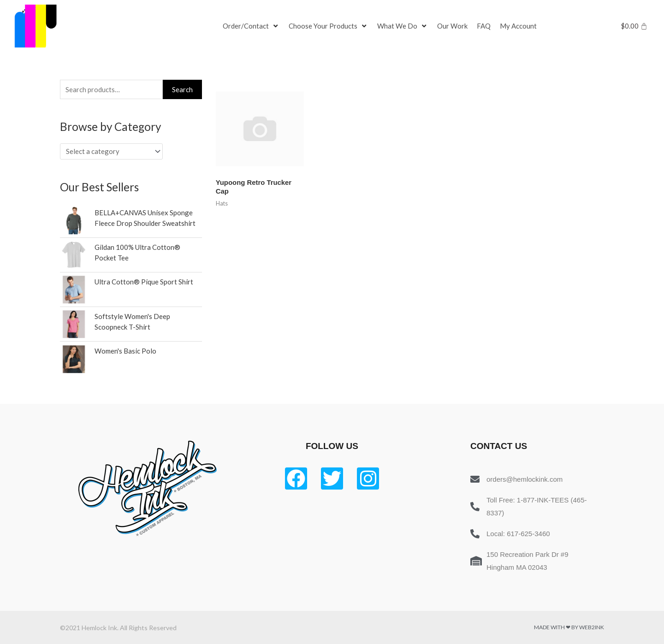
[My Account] (518, 26)
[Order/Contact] (251, 26)
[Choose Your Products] (328, 26)
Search (182, 89)
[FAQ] (484, 26)
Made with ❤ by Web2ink (569, 627)
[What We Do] (403, 26)
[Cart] (634, 26)
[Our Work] (452, 26)
